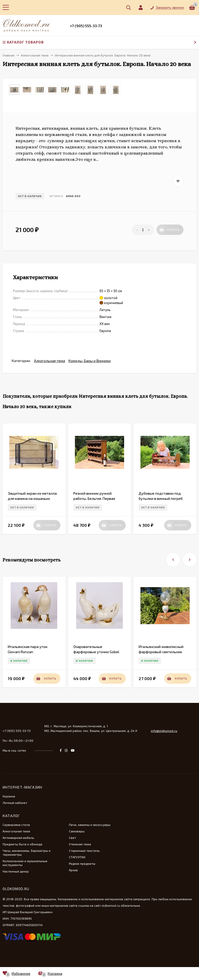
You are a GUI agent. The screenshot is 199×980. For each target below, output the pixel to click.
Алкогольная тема (49, 361)
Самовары (77, 831)
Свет (72, 838)
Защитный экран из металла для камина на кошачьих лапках (32, 498)
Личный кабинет (15, 803)
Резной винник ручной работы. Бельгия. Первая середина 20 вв (94, 498)
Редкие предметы (82, 863)
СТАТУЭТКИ (77, 857)
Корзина (9, 796)
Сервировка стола (16, 825)
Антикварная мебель (18, 838)
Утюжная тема (80, 844)
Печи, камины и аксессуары (90, 825)
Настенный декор (16, 871)
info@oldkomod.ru (164, 731)
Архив (73, 870)
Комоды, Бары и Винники (90, 361)
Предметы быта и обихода (22, 844)
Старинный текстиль (84, 851)
